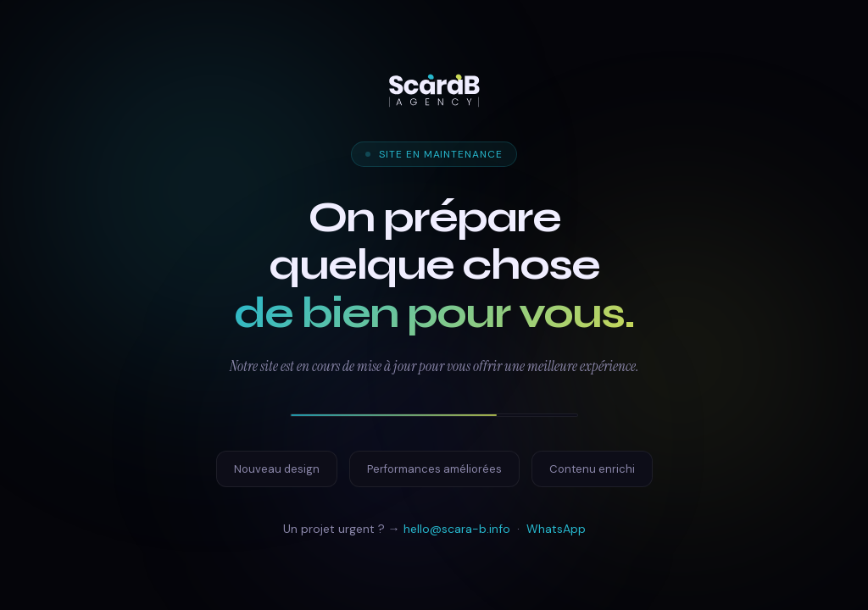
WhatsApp (556, 529)
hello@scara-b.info (457, 529)
